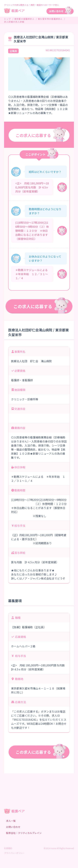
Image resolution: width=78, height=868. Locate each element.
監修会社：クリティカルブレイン (24, 833)
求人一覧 (11, 821)
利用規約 (8, 848)
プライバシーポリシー (14, 853)
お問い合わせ (13, 827)
